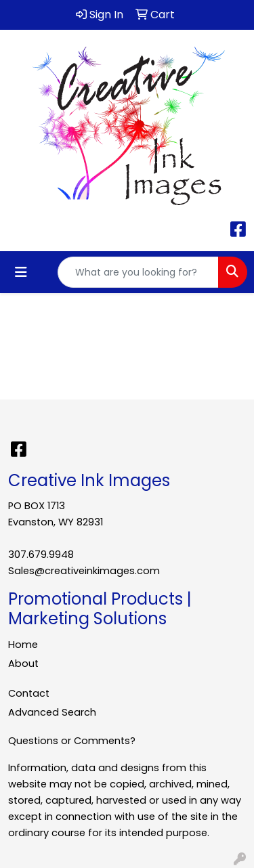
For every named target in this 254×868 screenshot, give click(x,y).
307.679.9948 (41, 555)
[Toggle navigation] (21, 272)
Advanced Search (52, 712)
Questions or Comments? (72, 741)
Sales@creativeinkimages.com (84, 571)
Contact (29, 693)
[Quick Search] (138, 272)
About (23, 664)
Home (23, 645)
